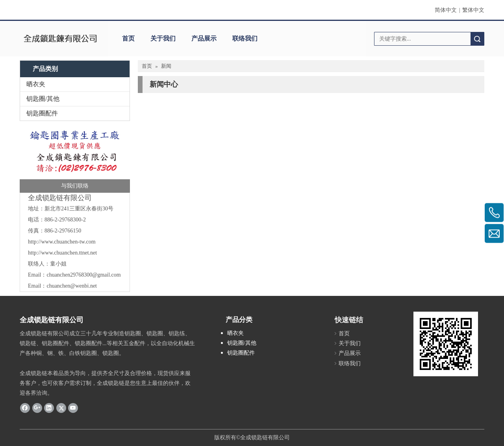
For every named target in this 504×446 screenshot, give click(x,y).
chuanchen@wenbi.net (72, 286)
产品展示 (204, 38)
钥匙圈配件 (42, 113)
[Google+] (37, 407)
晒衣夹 (36, 84)
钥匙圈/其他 (43, 99)
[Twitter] (61, 407)
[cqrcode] (446, 344)
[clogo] (60, 39)
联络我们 (245, 38)
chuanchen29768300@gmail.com (83, 275)
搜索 (477, 39)
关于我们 (163, 38)
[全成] (75, 159)
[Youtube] (73, 407)
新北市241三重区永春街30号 (79, 209)
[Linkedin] (49, 407)
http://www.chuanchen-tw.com (62, 242)
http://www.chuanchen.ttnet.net (62, 253)
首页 (128, 38)
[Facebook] (25, 407)
